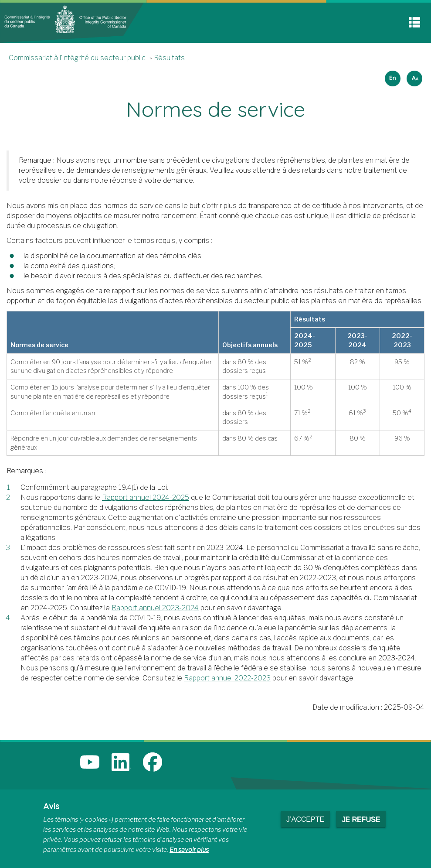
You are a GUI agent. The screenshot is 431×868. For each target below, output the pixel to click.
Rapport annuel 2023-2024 (155, 608)
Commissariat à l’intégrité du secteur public (77, 58)
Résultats (169, 58)
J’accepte (305, 819)
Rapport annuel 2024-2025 (146, 497)
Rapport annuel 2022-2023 (227, 678)
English (391, 76)
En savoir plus (189, 850)
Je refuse (361, 819)
